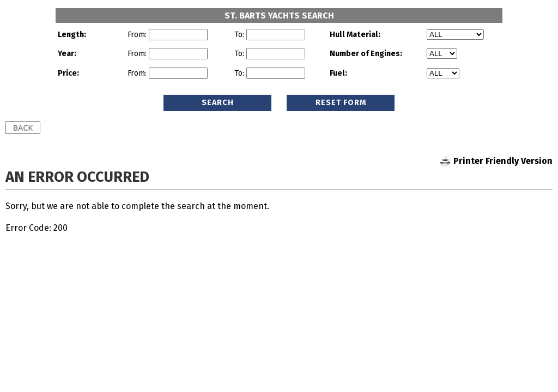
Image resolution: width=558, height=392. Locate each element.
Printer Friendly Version (503, 161)
